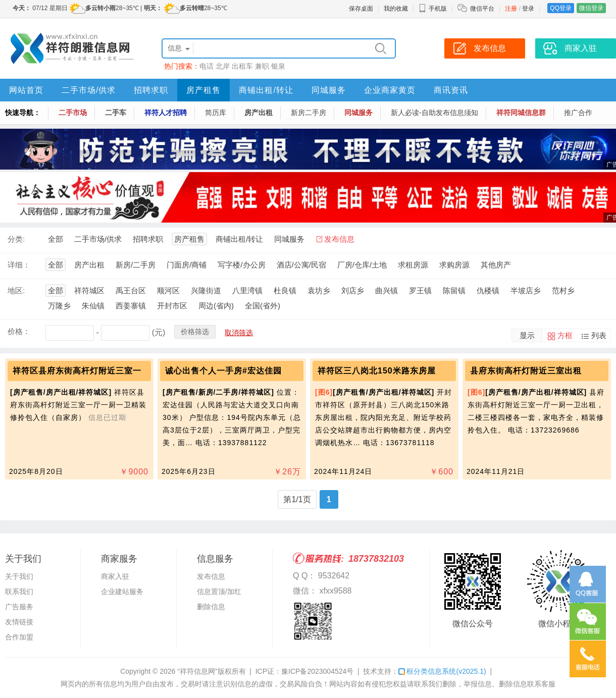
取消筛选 (239, 333)
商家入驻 (115, 576)
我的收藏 (396, 9)
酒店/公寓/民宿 (301, 265)
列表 (599, 335)
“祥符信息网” (197, 671)
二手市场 (73, 113)
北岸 (223, 66)
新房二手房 (309, 113)
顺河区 (168, 290)
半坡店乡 (526, 290)
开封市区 (172, 306)
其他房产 (496, 265)
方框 (565, 335)
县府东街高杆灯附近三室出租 (526, 371)
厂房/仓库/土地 (362, 265)
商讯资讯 (451, 90)
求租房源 (413, 265)
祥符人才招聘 (166, 113)
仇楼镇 (488, 290)
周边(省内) (216, 306)
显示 (527, 335)
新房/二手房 (136, 265)
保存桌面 (361, 9)
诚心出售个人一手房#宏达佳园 (223, 371)
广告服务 (19, 607)
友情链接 (19, 622)
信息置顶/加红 (219, 592)
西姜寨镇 (131, 306)
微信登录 (591, 8)
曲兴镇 (387, 290)
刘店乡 (353, 290)
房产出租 (259, 113)
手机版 (433, 9)
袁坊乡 (319, 290)
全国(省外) (263, 306)
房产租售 (203, 90)
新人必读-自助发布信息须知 (434, 113)
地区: (16, 290)
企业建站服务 (122, 592)
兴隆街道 (206, 290)
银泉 (278, 66)
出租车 (242, 66)
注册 (511, 9)
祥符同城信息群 (521, 113)
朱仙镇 (93, 306)
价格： (19, 331)
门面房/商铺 (187, 265)
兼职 (262, 66)
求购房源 (454, 265)
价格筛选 (195, 332)
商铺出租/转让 (266, 90)
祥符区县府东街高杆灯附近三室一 (77, 371)
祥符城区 (89, 290)
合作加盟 (19, 637)
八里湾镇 (247, 290)
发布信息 (339, 239)
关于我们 (19, 576)
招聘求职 (151, 90)
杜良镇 (285, 290)
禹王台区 (131, 290)
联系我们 (19, 592)
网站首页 (26, 90)
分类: (16, 239)
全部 (56, 239)
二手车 (116, 113)
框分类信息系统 (442, 671)
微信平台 (482, 9)
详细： (19, 265)
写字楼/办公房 (241, 265)
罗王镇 (420, 290)
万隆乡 (59, 306)
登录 (528, 9)
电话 (207, 66)
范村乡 (563, 290)
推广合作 (578, 113)
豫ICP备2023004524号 (317, 671)
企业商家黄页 (390, 90)
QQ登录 (561, 8)
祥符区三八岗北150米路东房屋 (377, 371)
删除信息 (211, 607)
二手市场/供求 (89, 90)
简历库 (216, 113)
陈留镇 (454, 290)
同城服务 (329, 90)
